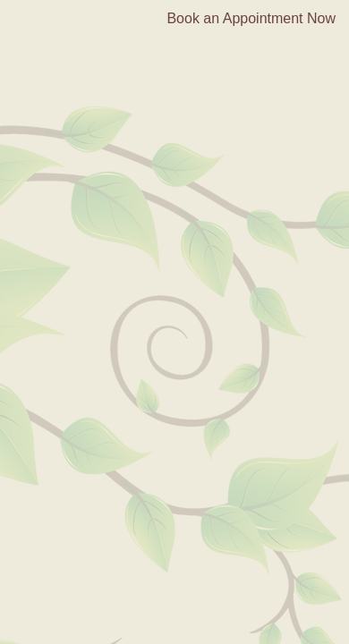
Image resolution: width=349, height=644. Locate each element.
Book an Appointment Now (251, 18)
